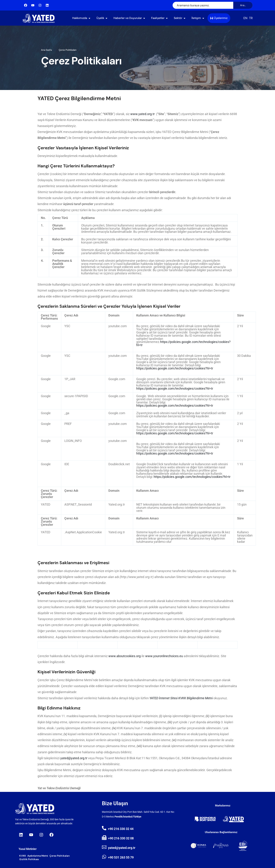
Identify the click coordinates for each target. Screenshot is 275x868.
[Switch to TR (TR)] (251, 18)
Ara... (243, 5)
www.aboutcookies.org (125, 656)
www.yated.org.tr (142, 114)
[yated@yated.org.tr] (104, 847)
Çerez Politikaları (60, 856)
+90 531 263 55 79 (121, 857)
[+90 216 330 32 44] (104, 828)
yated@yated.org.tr (74, 758)
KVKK (23, 856)
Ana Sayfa (46, 50)
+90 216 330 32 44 (121, 829)
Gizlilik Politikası (29, 859)
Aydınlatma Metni (38, 856)
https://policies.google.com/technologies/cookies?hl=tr (183, 343)
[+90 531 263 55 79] (104, 857)
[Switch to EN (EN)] (245, 18)
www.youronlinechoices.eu (164, 656)
